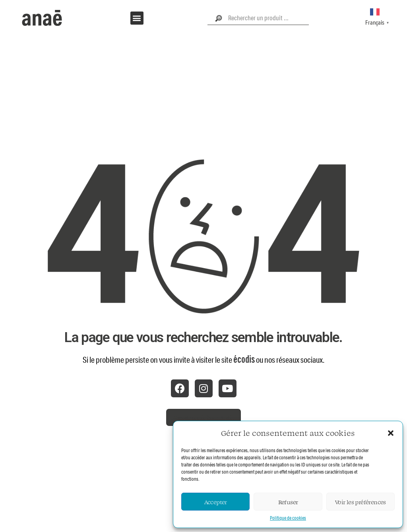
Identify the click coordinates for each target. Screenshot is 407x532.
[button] (391, 433)
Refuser (288, 502)
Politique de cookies (288, 518)
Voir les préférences (360, 502)
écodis (244, 359)
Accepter (216, 502)
